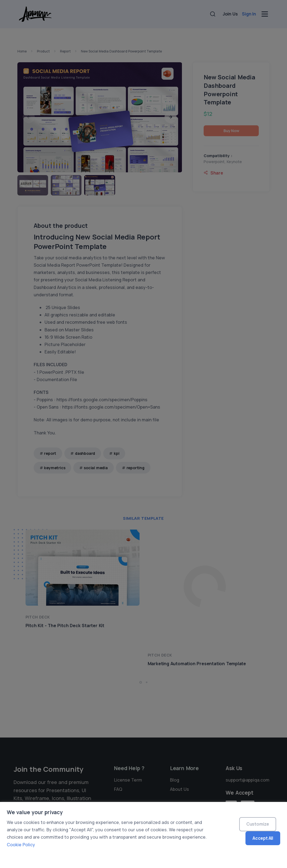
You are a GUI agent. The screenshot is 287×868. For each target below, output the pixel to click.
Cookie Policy (21, 845)
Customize (258, 824)
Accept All (263, 838)
